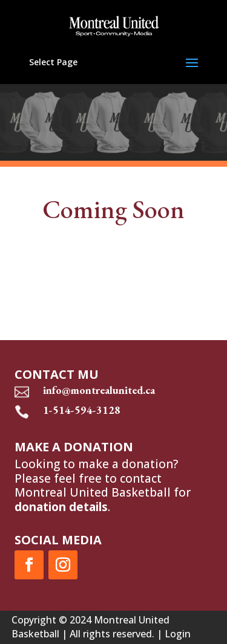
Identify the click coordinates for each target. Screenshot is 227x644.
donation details (61, 507)
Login (178, 634)
